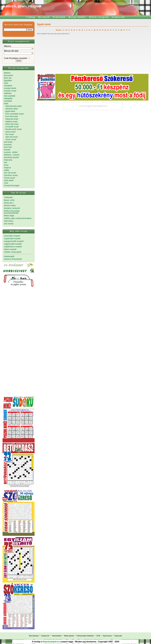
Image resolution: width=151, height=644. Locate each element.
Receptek (44, 17)
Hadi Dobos (9, 221)
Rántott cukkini (10, 205)
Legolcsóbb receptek (12, 239)
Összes (59, 30)
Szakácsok (118, 17)
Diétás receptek (99, 17)
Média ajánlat (69, 636)
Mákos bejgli (9, 216)
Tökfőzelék (8, 197)
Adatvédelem (57, 636)
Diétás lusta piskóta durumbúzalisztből (12, 212)
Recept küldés (77, 17)
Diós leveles (9, 224)
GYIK (98, 636)
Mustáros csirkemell (12, 208)
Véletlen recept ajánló (13, 252)
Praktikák (59, 17)
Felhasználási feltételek (85, 636)
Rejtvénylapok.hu (51, 642)
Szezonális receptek (12, 236)
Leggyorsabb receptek (13, 244)
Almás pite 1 (9, 203)
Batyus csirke (9, 200)
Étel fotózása (34, 636)
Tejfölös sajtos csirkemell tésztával (18, 218)
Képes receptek (10, 249)
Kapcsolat (118, 636)
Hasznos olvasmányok (13, 259)
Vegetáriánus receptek (13, 247)
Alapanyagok (9, 256)
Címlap (31, 17)
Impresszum (107, 636)
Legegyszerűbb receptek (14, 241)
